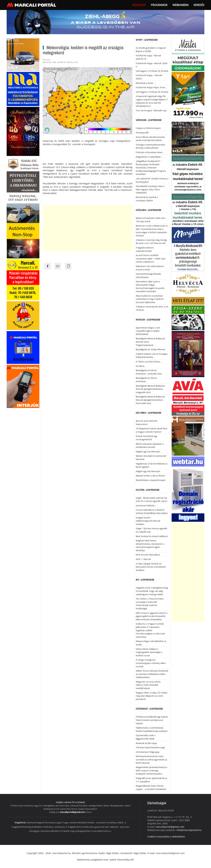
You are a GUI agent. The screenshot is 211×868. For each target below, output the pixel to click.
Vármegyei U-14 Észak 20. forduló (152, 92)
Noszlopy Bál (142, 133)
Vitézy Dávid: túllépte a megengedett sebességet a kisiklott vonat (149, 652)
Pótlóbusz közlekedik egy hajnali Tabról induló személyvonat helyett (152, 720)
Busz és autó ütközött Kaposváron (147, 422)
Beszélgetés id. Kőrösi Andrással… (146, 380)
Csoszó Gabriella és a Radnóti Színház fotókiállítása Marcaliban (152, 511)
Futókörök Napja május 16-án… (151, 87)
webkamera (181, 5)
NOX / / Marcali (143, 559)
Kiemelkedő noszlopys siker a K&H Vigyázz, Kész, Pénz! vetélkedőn (150, 189)
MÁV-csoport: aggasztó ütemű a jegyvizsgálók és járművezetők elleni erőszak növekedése (152, 616)
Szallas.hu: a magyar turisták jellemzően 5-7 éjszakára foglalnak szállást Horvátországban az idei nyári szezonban (150, 630)
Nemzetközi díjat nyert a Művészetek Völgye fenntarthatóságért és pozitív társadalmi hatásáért (150, 286)
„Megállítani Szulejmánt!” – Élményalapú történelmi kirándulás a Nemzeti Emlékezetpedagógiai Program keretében (151, 168)
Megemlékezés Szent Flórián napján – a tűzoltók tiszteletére (151, 787)
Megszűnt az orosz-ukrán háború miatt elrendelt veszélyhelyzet (148, 685)
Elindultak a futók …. (146, 83)
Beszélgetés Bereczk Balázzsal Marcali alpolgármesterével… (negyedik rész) (150, 389)
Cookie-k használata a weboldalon (166, 837)
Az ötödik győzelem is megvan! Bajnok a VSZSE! (151, 49)
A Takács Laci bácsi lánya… (149, 362)
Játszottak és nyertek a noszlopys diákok (147, 199)
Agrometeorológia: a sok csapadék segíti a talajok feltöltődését (148, 331)
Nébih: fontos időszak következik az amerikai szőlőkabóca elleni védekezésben (152, 674)
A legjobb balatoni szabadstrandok (145, 249)
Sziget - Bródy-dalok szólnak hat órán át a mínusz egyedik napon (152, 500)
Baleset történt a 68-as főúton (150, 476)
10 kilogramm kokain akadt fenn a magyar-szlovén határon (152, 430)
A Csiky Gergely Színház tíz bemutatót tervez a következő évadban (151, 567)
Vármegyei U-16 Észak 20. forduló (152, 71)
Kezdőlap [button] (139, 5)
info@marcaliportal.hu (189, 830)
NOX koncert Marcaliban (148, 555)
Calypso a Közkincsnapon (148, 128)
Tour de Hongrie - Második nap (151, 110)
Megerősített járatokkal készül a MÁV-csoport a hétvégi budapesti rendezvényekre (151, 770)
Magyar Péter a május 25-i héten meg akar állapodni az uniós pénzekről (152, 696)
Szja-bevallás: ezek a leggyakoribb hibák (146, 737)
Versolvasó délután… (146, 505)
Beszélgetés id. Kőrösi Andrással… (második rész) (149, 372)
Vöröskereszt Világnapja (148, 752)
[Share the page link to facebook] (48, 266)
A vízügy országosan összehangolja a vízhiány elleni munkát (151, 663)
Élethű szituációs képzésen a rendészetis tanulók (150, 446)
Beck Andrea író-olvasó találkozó (152, 536)
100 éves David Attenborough (150, 747)
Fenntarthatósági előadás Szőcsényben (148, 275)
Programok (159, 5)
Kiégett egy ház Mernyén (148, 452)
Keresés (199, 5)
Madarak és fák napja (146, 743)
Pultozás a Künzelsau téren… (150, 152)
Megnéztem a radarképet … (149, 157)
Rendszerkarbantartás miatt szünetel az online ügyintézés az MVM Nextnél (151, 759)
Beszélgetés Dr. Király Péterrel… (151, 349)
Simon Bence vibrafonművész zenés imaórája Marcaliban (150, 139)
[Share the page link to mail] (58, 266)
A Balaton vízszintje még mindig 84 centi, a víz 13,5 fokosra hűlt (151, 242)
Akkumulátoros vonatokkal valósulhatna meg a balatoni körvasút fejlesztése (150, 299)
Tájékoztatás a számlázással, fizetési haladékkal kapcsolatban (152, 729)
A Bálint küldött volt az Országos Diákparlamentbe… (152, 356)
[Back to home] (32, 5)
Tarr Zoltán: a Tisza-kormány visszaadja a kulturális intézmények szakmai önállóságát (150, 604)
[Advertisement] (88, 228)
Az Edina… (141, 366)
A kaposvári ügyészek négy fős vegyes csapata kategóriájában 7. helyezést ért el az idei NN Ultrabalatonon (152, 101)
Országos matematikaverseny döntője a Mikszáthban (150, 146)
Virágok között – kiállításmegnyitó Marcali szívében (148, 521)
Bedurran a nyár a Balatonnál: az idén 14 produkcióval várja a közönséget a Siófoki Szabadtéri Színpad (152, 231)
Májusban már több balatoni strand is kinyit (150, 268)
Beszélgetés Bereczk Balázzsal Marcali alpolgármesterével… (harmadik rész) (150, 400)
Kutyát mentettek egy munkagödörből (147, 438)
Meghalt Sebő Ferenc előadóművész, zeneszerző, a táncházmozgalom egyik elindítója (150, 545)
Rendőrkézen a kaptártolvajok (151, 480)
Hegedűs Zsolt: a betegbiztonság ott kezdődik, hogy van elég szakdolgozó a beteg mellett (152, 591)
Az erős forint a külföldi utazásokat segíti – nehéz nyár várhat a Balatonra (151, 258)
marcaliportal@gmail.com (72, 812)
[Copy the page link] (68, 266)
